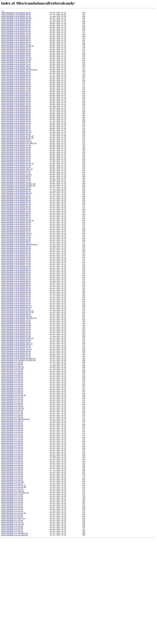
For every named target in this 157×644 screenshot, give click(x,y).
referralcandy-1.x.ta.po (12, 616)
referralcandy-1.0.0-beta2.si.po (16, 391)
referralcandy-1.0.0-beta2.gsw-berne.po (19, 291)
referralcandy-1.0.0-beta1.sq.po (16, 188)
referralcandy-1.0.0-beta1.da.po (16, 44)
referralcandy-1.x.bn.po (12, 448)
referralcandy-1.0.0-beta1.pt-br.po (17, 161)
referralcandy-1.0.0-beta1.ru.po (16, 174)
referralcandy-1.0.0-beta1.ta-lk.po (17, 194)
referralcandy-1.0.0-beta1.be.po (16, 24)
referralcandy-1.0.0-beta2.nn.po (16, 358)
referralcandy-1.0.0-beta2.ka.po (16, 318)
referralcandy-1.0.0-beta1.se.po (16, 179)
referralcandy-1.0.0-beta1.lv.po (16, 124)
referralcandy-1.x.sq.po (12, 607)
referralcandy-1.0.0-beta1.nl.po (16, 146)
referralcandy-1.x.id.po (12, 516)
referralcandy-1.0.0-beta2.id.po (16, 307)
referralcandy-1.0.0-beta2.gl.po (16, 289)
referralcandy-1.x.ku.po (12, 539)
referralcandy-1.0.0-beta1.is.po (16, 99)
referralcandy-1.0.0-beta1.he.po (16, 86)
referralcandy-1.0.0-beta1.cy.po (16, 42)
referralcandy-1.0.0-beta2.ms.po (16, 347)
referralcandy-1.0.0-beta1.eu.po (16, 62)
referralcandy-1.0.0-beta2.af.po (16, 223)
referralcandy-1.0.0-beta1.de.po (16, 46)
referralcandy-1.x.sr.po (12, 609)
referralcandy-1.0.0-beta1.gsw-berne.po (19, 82)
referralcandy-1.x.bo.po (12, 450)
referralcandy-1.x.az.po (12, 441)
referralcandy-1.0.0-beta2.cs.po (16, 249)
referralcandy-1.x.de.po (12, 466)
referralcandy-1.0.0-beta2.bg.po (16, 236)
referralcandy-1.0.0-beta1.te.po (16, 199)
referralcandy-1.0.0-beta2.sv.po (16, 402)
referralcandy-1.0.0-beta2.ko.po (16, 327)
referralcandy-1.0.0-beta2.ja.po (16, 313)
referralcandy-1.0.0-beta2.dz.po (16, 258)
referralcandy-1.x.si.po (12, 600)
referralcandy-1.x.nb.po (12, 561)
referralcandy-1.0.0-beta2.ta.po (16, 406)
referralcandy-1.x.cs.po (12, 459)
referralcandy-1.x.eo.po (12, 475)
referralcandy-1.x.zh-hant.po (14, 640)
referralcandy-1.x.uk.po (12, 631)
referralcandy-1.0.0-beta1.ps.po (16, 159)
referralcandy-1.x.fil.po (12, 488)
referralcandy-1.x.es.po (12, 477)
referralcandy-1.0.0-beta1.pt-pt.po (17, 163)
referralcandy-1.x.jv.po (12, 525)
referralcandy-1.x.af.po (12, 433)
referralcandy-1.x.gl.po (12, 499)
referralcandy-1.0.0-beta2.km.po (16, 322)
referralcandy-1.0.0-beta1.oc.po (16, 150)
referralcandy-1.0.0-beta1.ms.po (16, 137)
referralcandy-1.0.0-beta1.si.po (16, 181)
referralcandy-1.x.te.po (12, 618)
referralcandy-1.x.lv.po (12, 543)
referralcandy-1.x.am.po (12, 435)
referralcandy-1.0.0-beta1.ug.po (16, 210)
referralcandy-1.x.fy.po (12, 494)
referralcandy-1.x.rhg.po (12, 587)
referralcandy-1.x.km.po (12, 532)
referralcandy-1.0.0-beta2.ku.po (16, 329)
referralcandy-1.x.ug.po (12, 629)
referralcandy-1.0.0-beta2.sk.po (16, 393)
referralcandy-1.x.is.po (12, 519)
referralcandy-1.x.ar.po (12, 437)
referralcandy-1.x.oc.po (12, 569)
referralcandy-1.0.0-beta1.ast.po (16, 20)
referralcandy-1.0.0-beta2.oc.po (16, 360)
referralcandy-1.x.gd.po (12, 497)
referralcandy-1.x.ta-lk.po (13, 614)
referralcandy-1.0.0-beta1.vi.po (16, 216)
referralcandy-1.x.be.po (12, 444)
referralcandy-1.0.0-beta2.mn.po (16, 342)
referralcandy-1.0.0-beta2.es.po (16, 267)
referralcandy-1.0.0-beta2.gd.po (16, 287)
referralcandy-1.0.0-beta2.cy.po (16, 252)
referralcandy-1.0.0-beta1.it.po (16, 102)
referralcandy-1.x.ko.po (12, 536)
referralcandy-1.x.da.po (12, 464)
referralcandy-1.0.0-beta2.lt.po (16, 331)
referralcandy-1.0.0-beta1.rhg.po (16, 168)
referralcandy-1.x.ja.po (12, 523)
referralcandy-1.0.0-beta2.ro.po (16, 382)
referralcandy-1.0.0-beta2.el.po (16, 260)
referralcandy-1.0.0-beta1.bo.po (16, 31)
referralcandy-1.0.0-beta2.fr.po (16, 283)
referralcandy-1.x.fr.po (12, 492)
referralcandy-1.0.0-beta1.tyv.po (16, 207)
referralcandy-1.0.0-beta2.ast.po (16, 230)
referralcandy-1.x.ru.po (12, 594)
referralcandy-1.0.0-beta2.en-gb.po (17, 263)
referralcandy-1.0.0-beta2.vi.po (16, 426)
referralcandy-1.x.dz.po (12, 468)
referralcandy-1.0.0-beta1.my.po (16, 139)
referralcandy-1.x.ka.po (12, 528)
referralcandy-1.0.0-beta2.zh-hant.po (18, 430)
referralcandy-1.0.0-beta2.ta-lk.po (17, 404)
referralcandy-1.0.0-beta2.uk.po (16, 422)
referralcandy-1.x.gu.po (12, 503)
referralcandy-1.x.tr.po (12, 625)
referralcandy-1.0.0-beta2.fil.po (16, 278)
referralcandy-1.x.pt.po (12, 585)
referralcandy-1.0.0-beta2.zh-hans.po (18, 428)
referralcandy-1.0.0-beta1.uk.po (16, 212)
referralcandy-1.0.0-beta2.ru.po (16, 384)
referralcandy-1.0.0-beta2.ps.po (16, 369)
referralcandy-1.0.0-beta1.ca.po (16, 38)
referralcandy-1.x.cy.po (12, 461)
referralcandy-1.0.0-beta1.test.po (17, 201)
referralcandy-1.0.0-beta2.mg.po (16, 335)
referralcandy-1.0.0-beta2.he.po (16, 296)
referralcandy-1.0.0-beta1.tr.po (16, 205)
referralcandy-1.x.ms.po (12, 556)
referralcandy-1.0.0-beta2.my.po (16, 349)
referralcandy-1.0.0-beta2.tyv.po (16, 417)
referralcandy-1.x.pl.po (12, 574)
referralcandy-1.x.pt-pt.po (13, 583)
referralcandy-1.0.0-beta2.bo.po (16, 241)
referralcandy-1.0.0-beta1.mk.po (16, 128)
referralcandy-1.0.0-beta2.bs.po (16, 245)
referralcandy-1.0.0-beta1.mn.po (16, 132)
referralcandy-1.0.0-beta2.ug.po (16, 419)
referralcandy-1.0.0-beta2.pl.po (16, 364)
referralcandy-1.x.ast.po (12, 439)
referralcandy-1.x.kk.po (12, 530)
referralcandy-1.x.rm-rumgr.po (15, 589)
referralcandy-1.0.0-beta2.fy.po (16, 285)
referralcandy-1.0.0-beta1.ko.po (16, 117)
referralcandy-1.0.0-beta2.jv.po (16, 316)
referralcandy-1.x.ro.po (12, 592)
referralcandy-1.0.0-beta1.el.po (16, 51)
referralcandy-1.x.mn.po (12, 552)
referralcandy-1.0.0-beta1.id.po (16, 97)
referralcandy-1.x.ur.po (12, 633)
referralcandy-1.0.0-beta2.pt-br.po (17, 371)
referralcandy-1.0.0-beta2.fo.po (16, 280)
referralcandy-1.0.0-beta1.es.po (16, 57)
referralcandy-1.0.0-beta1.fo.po (16, 71)
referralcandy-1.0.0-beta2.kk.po (16, 320)
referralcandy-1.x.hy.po (12, 514)
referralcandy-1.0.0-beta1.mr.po (16, 135)
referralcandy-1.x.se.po (12, 598)
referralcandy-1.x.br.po (12, 452)
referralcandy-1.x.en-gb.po (13, 472)
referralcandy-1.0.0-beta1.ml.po (16, 130)
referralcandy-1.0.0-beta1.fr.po (16, 73)
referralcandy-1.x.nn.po (12, 567)
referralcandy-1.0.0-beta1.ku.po (16, 119)
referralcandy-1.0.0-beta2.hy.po (16, 305)
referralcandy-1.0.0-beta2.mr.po (16, 344)
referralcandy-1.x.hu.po (12, 512)
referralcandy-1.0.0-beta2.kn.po (16, 324)
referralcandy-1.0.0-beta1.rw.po (16, 177)
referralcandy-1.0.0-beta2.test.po (17, 411)
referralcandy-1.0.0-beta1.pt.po (16, 166)
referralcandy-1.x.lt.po (12, 541)
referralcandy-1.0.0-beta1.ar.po (16, 18)
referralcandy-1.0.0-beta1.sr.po (16, 190)
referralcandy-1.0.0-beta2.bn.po (16, 238)
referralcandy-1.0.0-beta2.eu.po (16, 271)
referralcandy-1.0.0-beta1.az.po (16, 22)
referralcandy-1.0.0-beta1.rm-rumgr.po (19, 170)
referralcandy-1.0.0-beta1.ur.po (16, 214)
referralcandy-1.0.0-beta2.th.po (16, 413)
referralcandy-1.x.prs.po (12, 576)
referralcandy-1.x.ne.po (12, 563)
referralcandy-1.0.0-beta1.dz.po (16, 49)
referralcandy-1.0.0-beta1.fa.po (16, 64)
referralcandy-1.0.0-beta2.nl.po (16, 355)
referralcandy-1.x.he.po (12, 505)
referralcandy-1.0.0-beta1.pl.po (16, 155)
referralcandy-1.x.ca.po (12, 457)
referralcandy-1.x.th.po (12, 622)
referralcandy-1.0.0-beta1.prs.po (16, 157)
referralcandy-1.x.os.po (12, 572)
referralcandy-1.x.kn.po (12, 534)
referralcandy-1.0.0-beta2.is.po (16, 309)
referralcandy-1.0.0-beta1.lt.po (16, 121)
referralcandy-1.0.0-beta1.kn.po (16, 115)
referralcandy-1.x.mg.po (12, 545)
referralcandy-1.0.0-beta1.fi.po (16, 66)
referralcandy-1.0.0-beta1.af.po (16, 13)
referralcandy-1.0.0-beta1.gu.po (16, 84)
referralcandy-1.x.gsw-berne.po (15, 501)
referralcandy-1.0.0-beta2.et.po (16, 269)
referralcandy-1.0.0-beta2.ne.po (16, 353)
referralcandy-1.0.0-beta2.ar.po (16, 227)
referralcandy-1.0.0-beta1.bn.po (16, 29)
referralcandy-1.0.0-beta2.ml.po (16, 340)
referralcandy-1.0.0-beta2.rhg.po (16, 377)
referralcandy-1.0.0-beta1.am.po (16, 15)
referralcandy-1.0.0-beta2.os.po (16, 362)
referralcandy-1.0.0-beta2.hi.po (16, 298)
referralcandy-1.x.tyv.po (12, 627)
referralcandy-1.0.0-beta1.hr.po (16, 90)
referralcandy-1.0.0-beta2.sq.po (16, 397)
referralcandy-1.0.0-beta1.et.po (16, 60)
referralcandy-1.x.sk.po (12, 603)
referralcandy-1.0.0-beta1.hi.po (16, 88)
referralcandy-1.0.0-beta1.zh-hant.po (18, 221)
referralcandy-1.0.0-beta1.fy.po (16, 75)
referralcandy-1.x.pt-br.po (13, 580)
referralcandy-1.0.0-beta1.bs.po (16, 35)
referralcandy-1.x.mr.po (12, 554)
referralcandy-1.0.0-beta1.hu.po (16, 93)
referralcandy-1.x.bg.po (12, 446)
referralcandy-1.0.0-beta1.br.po (16, 33)
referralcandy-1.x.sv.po (12, 611)
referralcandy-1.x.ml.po (12, 550)
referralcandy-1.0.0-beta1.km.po (16, 113)
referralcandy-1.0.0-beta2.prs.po (16, 366)
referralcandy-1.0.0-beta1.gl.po (16, 79)
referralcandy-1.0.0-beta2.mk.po (16, 338)
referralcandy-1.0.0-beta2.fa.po (16, 274)
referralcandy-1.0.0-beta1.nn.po (16, 148)
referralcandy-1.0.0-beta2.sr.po (16, 399)
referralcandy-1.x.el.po (12, 470)
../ (2, 11)
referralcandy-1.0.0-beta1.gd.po (16, 77)
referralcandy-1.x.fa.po (12, 483)
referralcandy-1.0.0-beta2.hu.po (16, 302)
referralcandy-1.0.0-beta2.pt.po (16, 375)
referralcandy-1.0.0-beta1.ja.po (16, 104)
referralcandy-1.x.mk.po (12, 547)
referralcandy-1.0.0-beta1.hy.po (16, 95)
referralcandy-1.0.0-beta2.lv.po (16, 333)
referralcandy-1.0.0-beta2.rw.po (16, 386)
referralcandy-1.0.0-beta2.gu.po (16, 294)
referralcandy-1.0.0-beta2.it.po (16, 311)
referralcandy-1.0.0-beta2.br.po (16, 243)
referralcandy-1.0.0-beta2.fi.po (16, 276)
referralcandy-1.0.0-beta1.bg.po (16, 26)
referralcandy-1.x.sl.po (12, 605)
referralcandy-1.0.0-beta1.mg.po (16, 126)
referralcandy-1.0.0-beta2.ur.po (16, 424)
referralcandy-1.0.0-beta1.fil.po (16, 68)
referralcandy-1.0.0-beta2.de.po (16, 256)
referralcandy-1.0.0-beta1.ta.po (16, 196)
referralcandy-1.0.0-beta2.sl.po (16, 395)
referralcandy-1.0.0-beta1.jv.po (16, 106)
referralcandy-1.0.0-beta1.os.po (16, 152)
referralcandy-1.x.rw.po (12, 596)
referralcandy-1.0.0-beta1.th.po (16, 203)
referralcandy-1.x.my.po (12, 558)
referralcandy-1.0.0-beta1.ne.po (16, 143)
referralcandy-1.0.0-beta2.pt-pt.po (17, 373)
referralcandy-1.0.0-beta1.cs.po (16, 40)
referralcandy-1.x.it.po (12, 521)
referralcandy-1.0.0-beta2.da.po (16, 254)
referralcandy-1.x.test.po (13, 620)
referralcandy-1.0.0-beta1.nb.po (16, 141)
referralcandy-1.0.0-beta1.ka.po (16, 108)
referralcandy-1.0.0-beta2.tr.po (16, 415)
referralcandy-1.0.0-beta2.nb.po (16, 351)
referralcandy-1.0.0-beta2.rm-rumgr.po (19, 380)
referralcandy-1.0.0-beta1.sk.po (16, 183)
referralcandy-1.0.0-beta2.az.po (16, 232)
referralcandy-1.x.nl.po (12, 565)
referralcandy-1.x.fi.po (12, 486)
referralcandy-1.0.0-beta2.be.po (16, 234)
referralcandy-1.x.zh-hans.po (14, 638)
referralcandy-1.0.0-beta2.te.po (16, 408)
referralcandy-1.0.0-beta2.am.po (16, 225)
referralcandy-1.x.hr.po (12, 510)
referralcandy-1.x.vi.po (12, 636)
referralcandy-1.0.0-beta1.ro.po (16, 172)
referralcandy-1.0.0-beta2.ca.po (16, 247)
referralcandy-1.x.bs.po (12, 455)
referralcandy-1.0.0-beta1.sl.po (16, 185)
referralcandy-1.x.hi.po (12, 508)
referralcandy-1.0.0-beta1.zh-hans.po (18, 219)
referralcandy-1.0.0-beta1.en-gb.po (17, 53)
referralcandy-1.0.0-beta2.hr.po (16, 300)
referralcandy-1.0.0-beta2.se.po (16, 388)
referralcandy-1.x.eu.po (12, 481)
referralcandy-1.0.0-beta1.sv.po (16, 192)
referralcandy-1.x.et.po (12, 479)
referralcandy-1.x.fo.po (12, 490)
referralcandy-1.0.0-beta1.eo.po (16, 55)
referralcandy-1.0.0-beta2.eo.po (16, 265)
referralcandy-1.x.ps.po (12, 578)
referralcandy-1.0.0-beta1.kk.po (16, 110)
